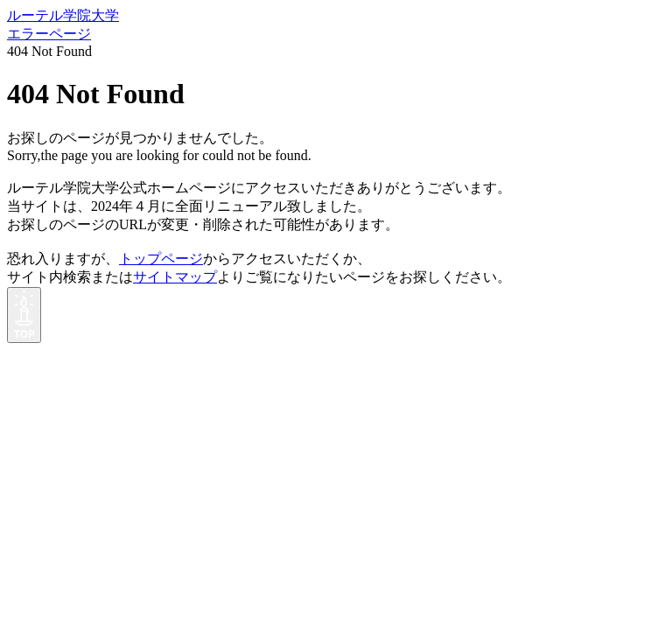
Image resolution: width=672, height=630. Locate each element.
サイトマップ (175, 277)
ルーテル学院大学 (63, 15)
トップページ (161, 259)
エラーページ (49, 34)
